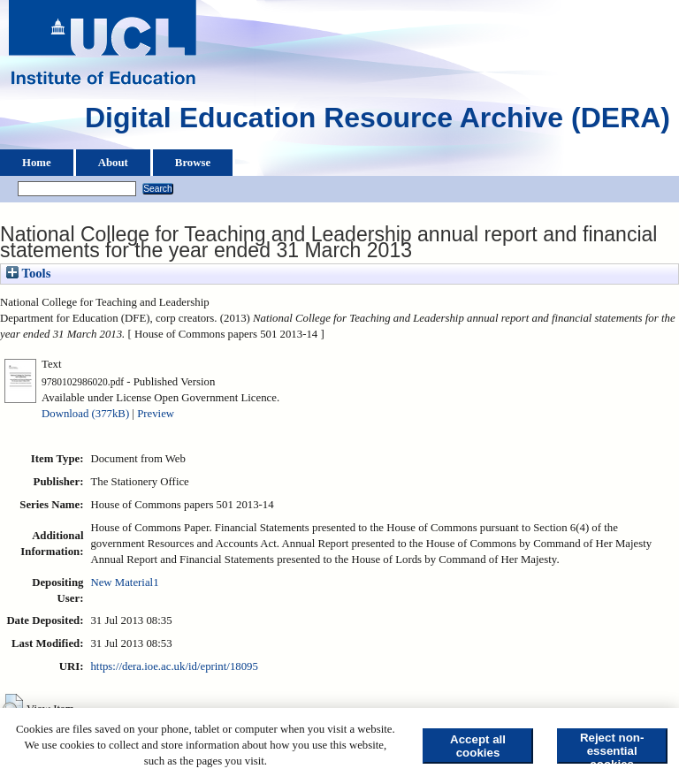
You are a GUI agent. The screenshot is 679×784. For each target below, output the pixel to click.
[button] (13, 707)
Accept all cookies (478, 746)
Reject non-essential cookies (612, 747)
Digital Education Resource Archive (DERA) (378, 122)
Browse (193, 163)
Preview (156, 414)
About (113, 163)
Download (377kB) (85, 414)
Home (37, 163)
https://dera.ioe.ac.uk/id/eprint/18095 (174, 666)
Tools (28, 273)
